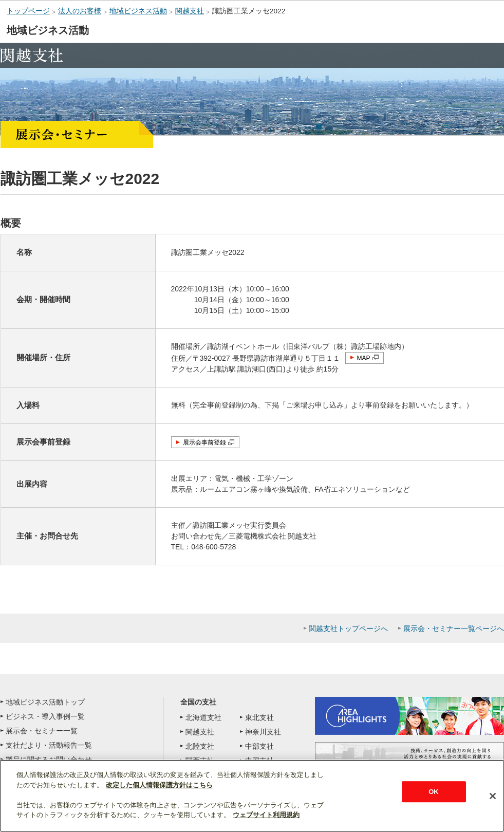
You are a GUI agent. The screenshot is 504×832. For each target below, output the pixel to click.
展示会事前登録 (204, 442)
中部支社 (259, 746)
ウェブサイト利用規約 (266, 815)
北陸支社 (200, 746)
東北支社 (259, 717)
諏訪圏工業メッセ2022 (249, 11)
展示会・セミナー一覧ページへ (454, 628)
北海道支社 (203, 717)
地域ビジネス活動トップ (45, 702)
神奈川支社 (263, 732)
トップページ (28, 11)
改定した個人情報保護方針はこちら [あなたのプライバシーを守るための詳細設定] (159, 785)
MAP (364, 358)
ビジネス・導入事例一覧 (45, 716)
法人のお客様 (80, 11)
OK (434, 792)
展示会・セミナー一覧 (42, 731)
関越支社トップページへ (348, 628)
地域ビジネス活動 (138, 11)
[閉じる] (493, 796)
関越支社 (190, 11)
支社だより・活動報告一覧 (49, 745)
